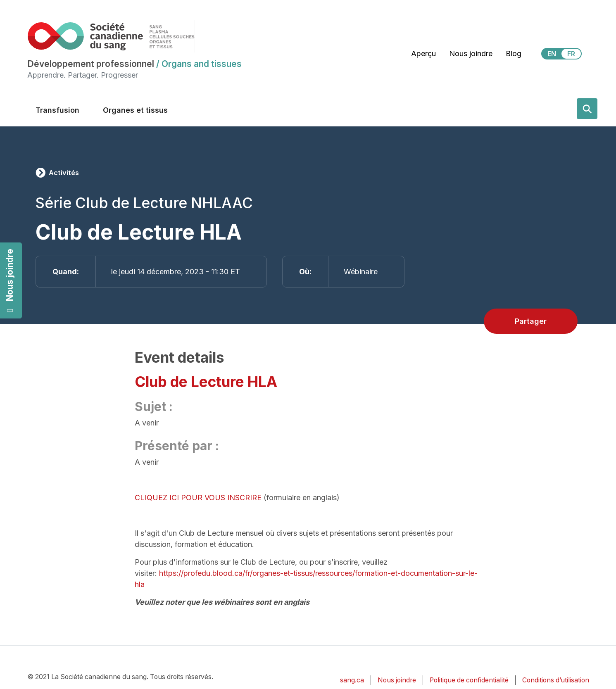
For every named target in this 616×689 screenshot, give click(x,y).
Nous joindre (10, 281)
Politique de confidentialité (469, 680)
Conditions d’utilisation (556, 680)
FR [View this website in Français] (571, 54)
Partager (531, 321)
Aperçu (423, 53)
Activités (64, 173)
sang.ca (352, 680)
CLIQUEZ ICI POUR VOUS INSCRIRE (198, 498)
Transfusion (57, 110)
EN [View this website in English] (552, 54)
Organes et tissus (135, 110)
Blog (514, 53)
